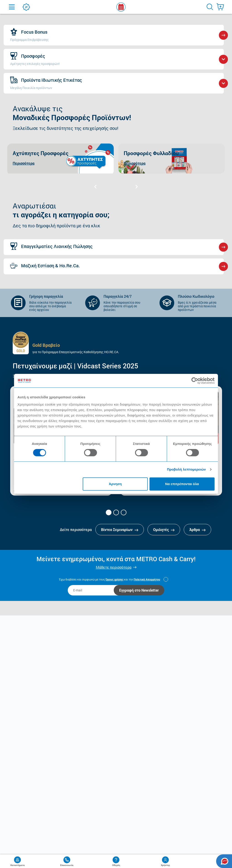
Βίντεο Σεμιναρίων (120, 529)
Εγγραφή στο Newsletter (139, 590)
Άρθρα (197, 529)
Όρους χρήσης (114, 579)
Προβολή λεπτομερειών (186, 469)
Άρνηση (115, 484)
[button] (109, 512)
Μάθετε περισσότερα (114, 567)
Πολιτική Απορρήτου (147, 579)
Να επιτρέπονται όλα (182, 484)
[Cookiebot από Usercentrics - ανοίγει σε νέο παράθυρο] (195, 381)
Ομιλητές (164, 529)
